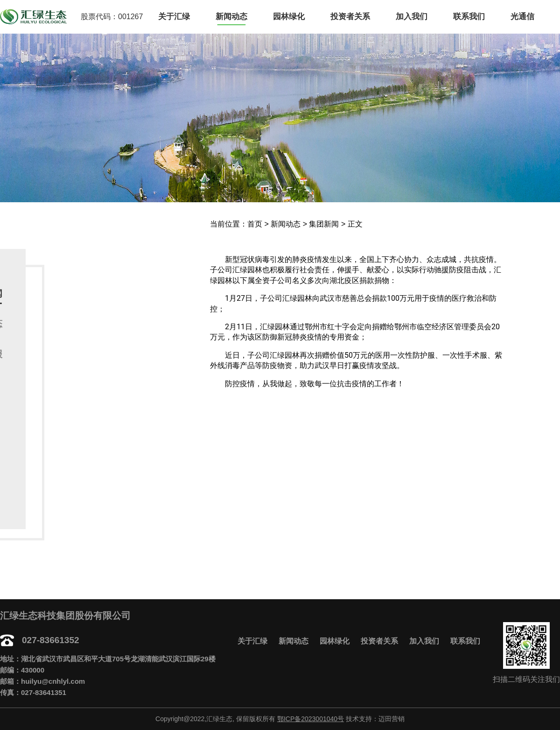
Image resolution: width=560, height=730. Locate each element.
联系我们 (469, 17)
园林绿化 (289, 17)
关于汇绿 (174, 17)
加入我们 (412, 17)
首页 (255, 224)
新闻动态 (231, 17)
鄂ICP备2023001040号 (311, 719)
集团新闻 (324, 224)
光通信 (522, 17)
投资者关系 (350, 17)
